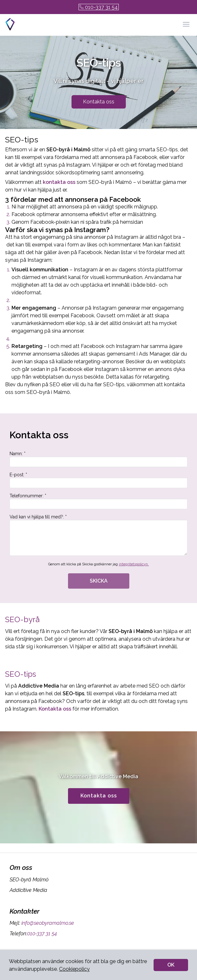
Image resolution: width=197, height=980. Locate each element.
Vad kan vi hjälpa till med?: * (98, 535)
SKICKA (99, 581)
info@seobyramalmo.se (47, 923)
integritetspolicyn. (134, 564)
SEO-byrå (22, 619)
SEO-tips (21, 674)
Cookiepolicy (74, 969)
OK (171, 965)
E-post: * (98, 480)
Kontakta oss (99, 102)
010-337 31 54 (99, 7)
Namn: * (98, 459)
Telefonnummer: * (98, 501)
